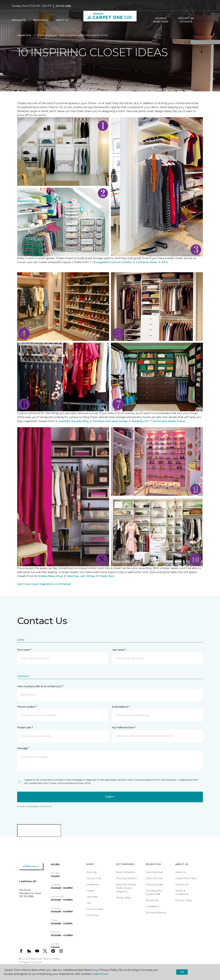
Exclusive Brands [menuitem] (156, 913)
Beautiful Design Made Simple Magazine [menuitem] (126, 888)
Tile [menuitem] (89, 903)
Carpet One (24, 35)
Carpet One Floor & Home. (44, 959)
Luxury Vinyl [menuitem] (94, 878)
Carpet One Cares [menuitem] (186, 878)
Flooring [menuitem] (91, 872)
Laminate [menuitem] (92, 897)
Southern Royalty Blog (73, 421)
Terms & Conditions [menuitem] (182, 892)
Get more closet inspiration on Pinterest (44, 584)
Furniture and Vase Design (110, 421)
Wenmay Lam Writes (81, 576)
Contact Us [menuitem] (182, 884)
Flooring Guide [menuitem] (154, 884)
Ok (182, 972)
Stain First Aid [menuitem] (154, 878)
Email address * (121, 707)
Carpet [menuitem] (90, 891)
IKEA (165, 262)
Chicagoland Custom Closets (112, 262)
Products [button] (19, 20)
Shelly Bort (107, 576)
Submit (110, 797)
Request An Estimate (186, 20)
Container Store (147, 262)
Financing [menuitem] (92, 915)
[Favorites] (205, 20)
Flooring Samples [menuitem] (126, 878)
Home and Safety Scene (169, 421)
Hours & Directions (161, 20)
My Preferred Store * (124, 728)
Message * (23, 748)
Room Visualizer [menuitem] (126, 872)
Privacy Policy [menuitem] (184, 900)
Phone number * (27, 707)
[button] (201, 20)
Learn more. (100, 974)
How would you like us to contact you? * (40, 686)
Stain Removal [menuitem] (154, 872)
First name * (24, 650)
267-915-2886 (63, 6)
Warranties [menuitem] (152, 900)
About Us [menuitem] (181, 872)
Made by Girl (141, 421)
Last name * (119, 650)
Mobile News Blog (50, 576)
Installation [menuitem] (152, 906)
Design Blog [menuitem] (123, 898)
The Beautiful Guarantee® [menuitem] (154, 892)
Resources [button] (41, 20)
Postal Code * (25, 728)
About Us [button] (62, 20)
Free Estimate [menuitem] (95, 909)
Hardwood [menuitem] (93, 884)
